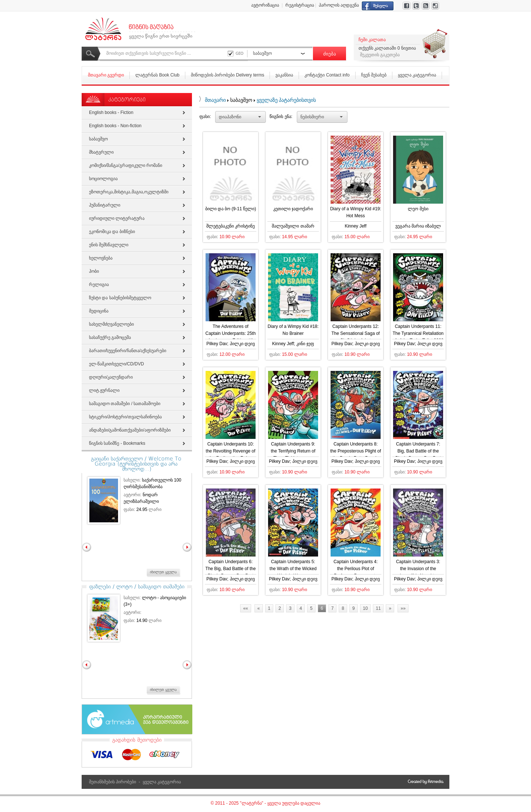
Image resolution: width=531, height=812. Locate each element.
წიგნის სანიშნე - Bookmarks (117, 443)
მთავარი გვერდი (106, 75)
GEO (240, 53)
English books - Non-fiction (115, 126)
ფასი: (205, 117)
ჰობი (94, 271)
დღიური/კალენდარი (111, 377)
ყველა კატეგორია (417, 75)
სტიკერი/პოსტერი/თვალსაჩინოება (125, 417)
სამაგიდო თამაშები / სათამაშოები (125, 404)
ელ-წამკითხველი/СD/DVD (116, 364)
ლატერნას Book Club (157, 75)
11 (378, 608)
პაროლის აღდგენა (339, 5)
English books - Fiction (111, 112)
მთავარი (215, 100)
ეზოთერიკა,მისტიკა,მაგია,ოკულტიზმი (129, 192)
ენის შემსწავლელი (109, 245)
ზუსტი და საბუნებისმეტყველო (120, 298)
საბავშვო (98, 139)
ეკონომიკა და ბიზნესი (112, 232)
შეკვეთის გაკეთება (380, 55)
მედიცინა (99, 311)
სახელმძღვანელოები (111, 324)
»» (403, 608)
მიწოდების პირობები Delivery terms (227, 75)
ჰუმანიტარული (105, 205)
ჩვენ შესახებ (374, 75)
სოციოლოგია (103, 179)
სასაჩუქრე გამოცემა (110, 337)
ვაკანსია (284, 75)
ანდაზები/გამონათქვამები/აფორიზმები (130, 430)
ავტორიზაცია (265, 5)
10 (365, 608)
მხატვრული (101, 152)
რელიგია (99, 285)
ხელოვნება (101, 258)
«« (245, 608)
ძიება (330, 54)
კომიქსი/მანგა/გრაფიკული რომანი (126, 165)
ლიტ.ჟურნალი (104, 390)
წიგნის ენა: (281, 117)
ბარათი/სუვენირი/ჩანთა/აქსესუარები (128, 351)
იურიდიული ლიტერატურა (117, 218)
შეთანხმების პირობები (113, 782)
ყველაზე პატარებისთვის (286, 100)
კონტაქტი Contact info (327, 75)
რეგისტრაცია (300, 5)
